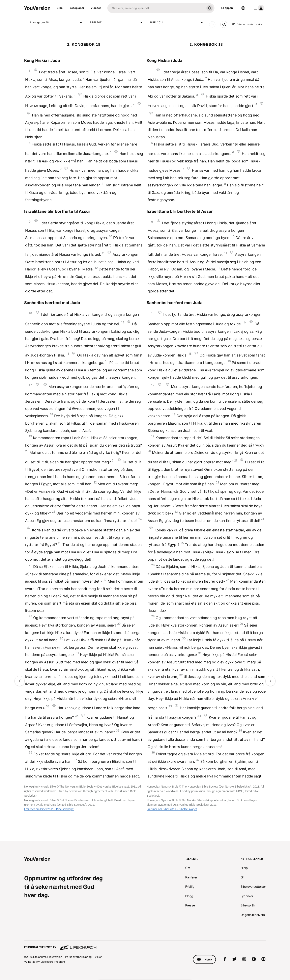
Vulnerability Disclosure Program (45, 962)
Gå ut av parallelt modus (247, 24)
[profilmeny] (258, 8)
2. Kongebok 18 (56, 23)
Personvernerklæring (78, 957)
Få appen (227, 8)
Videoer (96, 8)
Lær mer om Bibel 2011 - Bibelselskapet (49, 809)
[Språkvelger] (243, 8)
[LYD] (212, 24)
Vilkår (98, 957)
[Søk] (156, 8)
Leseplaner (77, 8)
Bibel (60, 8)
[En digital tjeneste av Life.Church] (145, 945)
